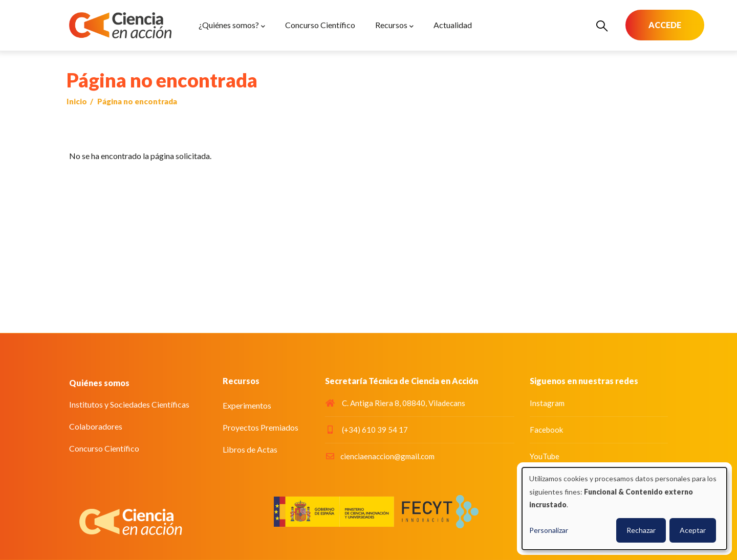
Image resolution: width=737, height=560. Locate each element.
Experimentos (247, 405)
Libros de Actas (250, 449)
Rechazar (641, 530)
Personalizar (549, 530)
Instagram (547, 403)
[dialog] (624, 509)
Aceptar (693, 530)
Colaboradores (96, 426)
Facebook (546, 430)
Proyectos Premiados (261, 427)
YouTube (545, 456)
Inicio (77, 101)
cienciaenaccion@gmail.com (380, 456)
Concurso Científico (104, 448)
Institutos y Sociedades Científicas (129, 404)
